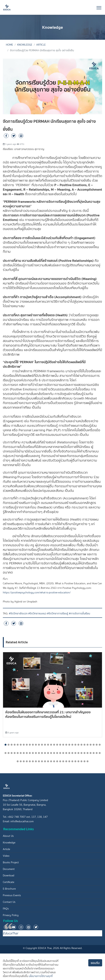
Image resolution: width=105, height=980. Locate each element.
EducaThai (10, 933)
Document (9, 869)
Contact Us (9, 902)
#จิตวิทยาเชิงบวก (18, 614)
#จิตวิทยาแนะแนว (37, 614)
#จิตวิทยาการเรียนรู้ (58, 614)
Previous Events (12, 895)
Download (9, 875)
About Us (8, 836)
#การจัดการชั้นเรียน (79, 614)
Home (9, 45)
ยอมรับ (95, 963)
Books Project (11, 862)
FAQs (6, 909)
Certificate (9, 882)
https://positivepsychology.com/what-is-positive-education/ (37, 593)
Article (41, 45)
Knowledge (25, 45)
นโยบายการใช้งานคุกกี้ (41, 976)
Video (6, 856)
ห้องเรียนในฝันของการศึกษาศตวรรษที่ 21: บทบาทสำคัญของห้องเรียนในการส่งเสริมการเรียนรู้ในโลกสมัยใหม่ (48, 714)
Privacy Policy (11, 915)
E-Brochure (9, 889)
